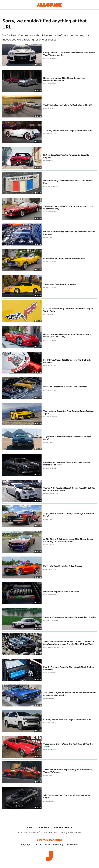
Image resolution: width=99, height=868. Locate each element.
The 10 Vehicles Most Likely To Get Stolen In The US (68, 105)
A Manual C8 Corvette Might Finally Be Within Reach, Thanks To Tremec (68, 771)
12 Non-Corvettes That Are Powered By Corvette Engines (66, 156)
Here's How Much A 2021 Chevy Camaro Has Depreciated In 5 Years (64, 79)
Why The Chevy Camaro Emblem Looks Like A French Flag (68, 182)
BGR (48, 844)
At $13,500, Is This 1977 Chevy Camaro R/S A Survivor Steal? (69, 515)
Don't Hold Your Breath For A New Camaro (63, 566)
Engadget (26, 844)
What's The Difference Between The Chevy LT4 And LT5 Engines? (69, 233)
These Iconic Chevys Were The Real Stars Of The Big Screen (68, 745)
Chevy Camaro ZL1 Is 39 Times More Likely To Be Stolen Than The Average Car (69, 54)
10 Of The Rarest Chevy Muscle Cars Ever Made (65, 387)
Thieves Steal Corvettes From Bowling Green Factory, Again (68, 412)
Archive (44, 828)
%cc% (39, 65)
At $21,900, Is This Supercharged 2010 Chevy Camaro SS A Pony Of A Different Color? (68, 540)
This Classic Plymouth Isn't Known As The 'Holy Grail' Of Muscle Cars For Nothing (69, 694)
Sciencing (58, 844)
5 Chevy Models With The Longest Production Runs (67, 720)
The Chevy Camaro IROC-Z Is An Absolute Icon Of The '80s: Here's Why (68, 208)
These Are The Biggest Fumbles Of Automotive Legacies (70, 617)
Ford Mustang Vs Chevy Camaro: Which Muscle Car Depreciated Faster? (67, 464)
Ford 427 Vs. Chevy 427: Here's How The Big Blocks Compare (67, 361)
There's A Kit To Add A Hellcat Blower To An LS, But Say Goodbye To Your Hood (69, 489)
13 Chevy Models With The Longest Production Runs (68, 131)
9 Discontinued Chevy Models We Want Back (64, 259)
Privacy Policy (63, 828)
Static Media (33, 833)
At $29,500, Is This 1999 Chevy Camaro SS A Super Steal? (67, 438)
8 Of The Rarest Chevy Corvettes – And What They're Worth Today (68, 310)
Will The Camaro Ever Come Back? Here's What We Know (67, 797)
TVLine (38, 844)
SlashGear (72, 844)
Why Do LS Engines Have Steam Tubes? (62, 592)
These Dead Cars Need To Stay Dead (60, 284)
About (31, 828)
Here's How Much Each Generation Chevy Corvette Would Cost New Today (67, 336)
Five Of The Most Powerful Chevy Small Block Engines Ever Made (69, 668)
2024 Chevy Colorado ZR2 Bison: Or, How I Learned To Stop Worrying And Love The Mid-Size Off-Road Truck (69, 643)
